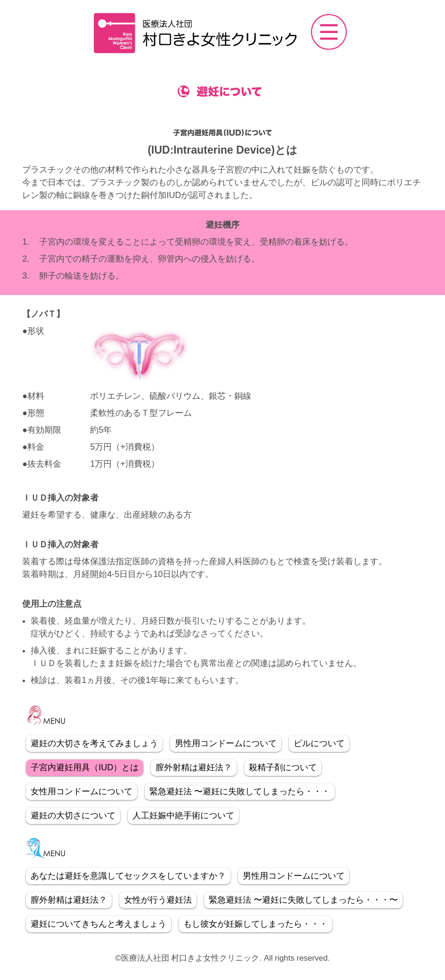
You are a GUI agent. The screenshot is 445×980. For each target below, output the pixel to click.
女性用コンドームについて (82, 791)
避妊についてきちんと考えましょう (99, 924)
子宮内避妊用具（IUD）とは (85, 767)
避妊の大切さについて (73, 815)
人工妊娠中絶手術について (183, 815)
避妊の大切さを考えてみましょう (94, 743)
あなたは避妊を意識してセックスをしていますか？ (128, 876)
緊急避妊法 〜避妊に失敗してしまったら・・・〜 (303, 900)
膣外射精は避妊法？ (194, 767)
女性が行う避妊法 (158, 900)
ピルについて (319, 743)
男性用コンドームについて (226, 743)
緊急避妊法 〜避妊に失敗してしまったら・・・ (240, 791)
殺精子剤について (283, 767)
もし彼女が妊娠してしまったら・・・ (255, 924)
